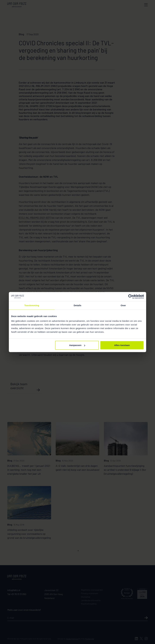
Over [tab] (123, 305)
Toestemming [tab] (32, 305)
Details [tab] (77, 305)
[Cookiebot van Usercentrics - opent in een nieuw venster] (131, 296)
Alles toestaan (122, 345)
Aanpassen (77, 345)
